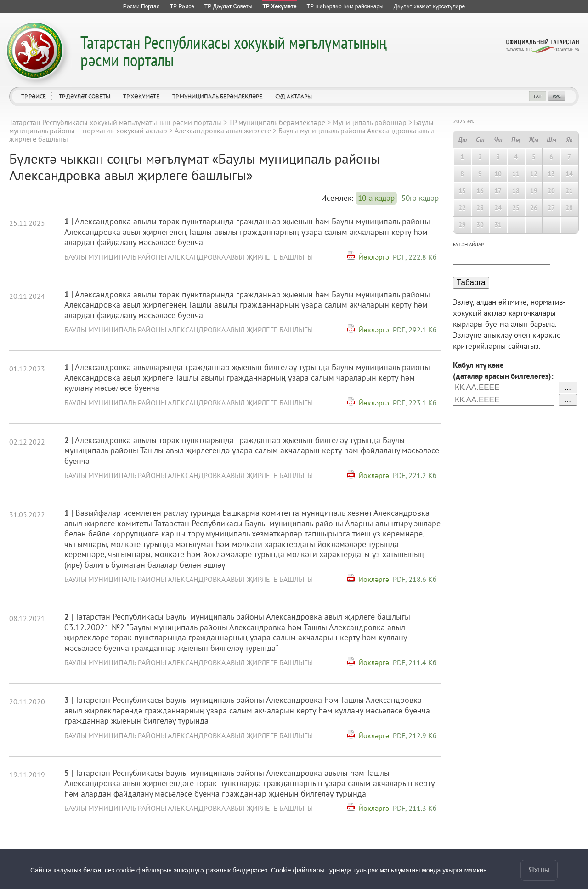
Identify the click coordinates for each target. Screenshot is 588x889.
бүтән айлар (468, 245)
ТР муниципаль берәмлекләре (217, 96)
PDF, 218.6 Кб (415, 579)
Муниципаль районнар (370, 122)
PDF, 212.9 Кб (415, 735)
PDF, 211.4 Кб (415, 662)
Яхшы (539, 870)
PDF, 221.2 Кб (415, 475)
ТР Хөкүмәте (141, 96)
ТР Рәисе (34, 96)
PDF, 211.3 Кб (415, 808)
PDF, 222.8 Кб (415, 257)
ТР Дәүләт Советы (85, 96)
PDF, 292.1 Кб (415, 330)
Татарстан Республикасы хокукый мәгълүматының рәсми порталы (234, 51)
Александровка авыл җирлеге (223, 131)
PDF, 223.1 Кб (415, 403)
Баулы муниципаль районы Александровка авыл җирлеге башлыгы (189, 257)
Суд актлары (294, 96)
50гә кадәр (420, 198)
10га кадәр (376, 198)
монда (431, 870)
